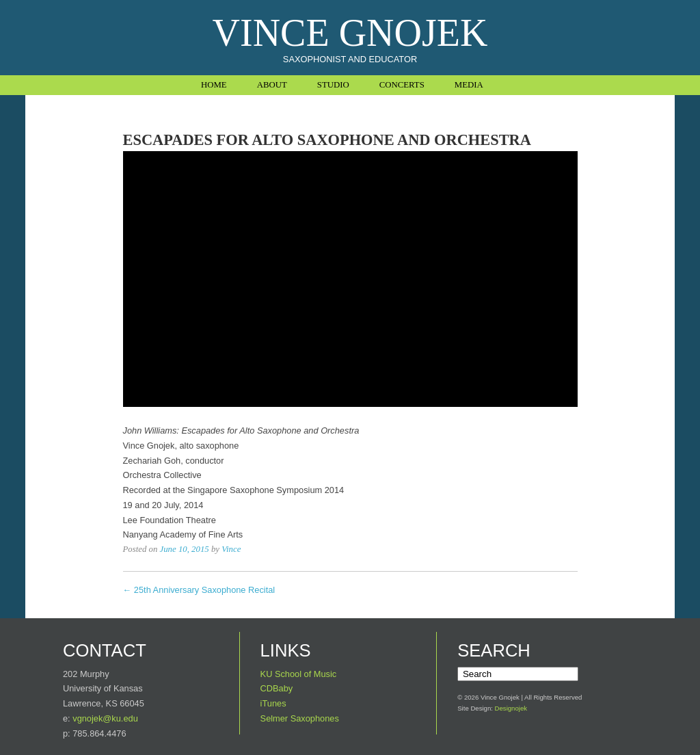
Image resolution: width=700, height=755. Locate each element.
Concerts (402, 85)
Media (469, 85)
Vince (231, 549)
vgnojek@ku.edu (105, 718)
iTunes (273, 703)
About (272, 85)
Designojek (511, 708)
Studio (333, 85)
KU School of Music (299, 674)
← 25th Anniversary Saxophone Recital (199, 590)
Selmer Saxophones (300, 718)
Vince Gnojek (350, 33)
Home (214, 85)
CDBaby (277, 688)
